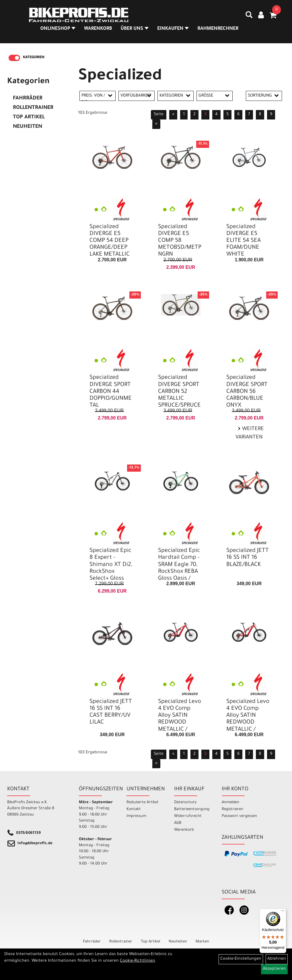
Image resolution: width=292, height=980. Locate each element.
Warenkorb (97, 30)
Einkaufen (171, 30)
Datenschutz (185, 802)
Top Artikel (29, 117)
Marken (202, 942)
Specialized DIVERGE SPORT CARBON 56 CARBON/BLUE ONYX (247, 392)
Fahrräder (28, 99)
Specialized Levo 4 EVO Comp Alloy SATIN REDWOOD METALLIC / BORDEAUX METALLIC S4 (180, 723)
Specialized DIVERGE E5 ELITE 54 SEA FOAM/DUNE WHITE (244, 241)
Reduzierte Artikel (142, 802)
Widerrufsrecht (188, 816)
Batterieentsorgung (191, 809)
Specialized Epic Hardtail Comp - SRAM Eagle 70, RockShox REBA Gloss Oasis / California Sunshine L (179, 572)
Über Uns (133, 30)
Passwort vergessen (239, 816)
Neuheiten (28, 127)
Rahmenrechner (216, 30)
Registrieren (232, 809)
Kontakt (134, 809)
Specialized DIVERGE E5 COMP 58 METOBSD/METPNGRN (180, 241)
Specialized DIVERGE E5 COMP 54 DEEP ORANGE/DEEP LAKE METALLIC (110, 241)
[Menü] (283, 912)
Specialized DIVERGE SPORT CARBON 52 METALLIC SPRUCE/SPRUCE (179, 392)
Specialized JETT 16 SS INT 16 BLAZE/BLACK (248, 558)
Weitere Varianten (250, 433)
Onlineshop (56, 30)
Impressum (136, 816)
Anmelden (230, 802)
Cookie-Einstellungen (241, 959)
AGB (178, 823)
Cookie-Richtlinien (138, 961)
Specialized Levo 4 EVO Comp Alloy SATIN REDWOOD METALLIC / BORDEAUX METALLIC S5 (248, 723)
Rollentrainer (33, 108)
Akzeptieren (274, 969)
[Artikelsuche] (247, 17)
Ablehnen (277, 959)
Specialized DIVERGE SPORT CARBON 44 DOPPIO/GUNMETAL (111, 392)
